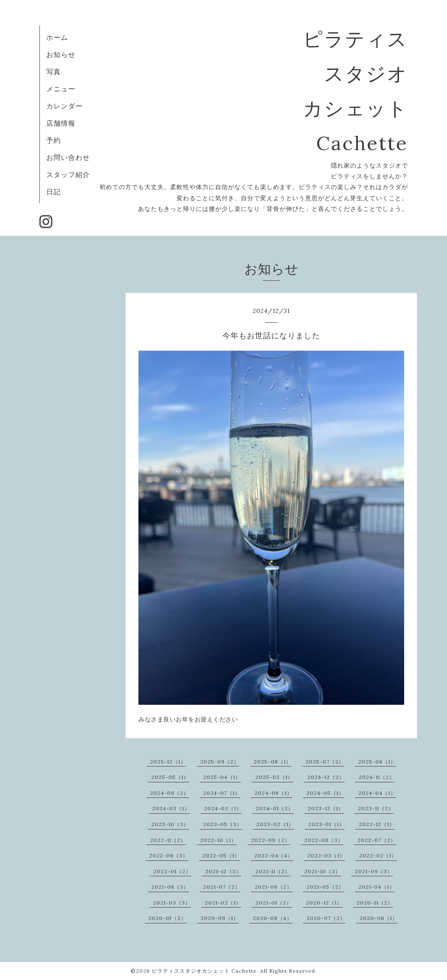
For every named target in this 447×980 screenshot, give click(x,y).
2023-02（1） (275, 824)
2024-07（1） (222, 793)
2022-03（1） (326, 855)
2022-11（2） (168, 840)
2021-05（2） (325, 887)
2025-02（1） (274, 777)
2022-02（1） (378, 855)
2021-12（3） (223, 871)
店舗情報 (61, 123)
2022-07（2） (377, 840)
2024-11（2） (377, 777)
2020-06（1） (379, 918)
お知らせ (61, 54)
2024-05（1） (325, 793)
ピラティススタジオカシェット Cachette (204, 971)
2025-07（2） (325, 762)
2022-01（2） (172, 871)
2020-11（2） (375, 903)
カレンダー (64, 106)
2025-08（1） (273, 762)
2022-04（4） (274, 855)
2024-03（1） (171, 808)
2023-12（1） (326, 808)
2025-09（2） (220, 762)
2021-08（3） (170, 887)
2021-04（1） (376, 887)
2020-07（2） (326, 918)
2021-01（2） (274, 903)
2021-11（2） (273, 871)
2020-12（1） (324, 903)
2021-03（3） (172, 903)
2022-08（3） (324, 840)
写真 (54, 72)
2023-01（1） (326, 824)
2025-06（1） (377, 762)
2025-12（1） (168, 762)
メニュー (61, 89)
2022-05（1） (221, 855)
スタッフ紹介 (68, 174)
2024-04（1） (377, 793)
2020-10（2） (167, 918)
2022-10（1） (218, 840)
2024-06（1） (273, 793)
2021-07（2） (222, 887)
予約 (54, 140)
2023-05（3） (223, 824)
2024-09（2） (169, 793)
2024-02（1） (223, 808)
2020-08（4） (273, 918)
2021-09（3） (374, 871)
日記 (54, 192)
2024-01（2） (275, 808)
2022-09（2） (271, 840)
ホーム (57, 37)
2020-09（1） (220, 918)
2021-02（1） (223, 903)
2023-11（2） (376, 808)
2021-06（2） (273, 887)
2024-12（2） (326, 777)
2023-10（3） (170, 824)
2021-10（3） (322, 871)
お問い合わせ (68, 157)
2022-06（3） (169, 855)
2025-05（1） (170, 777)
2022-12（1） (377, 824)
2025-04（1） (222, 777)
